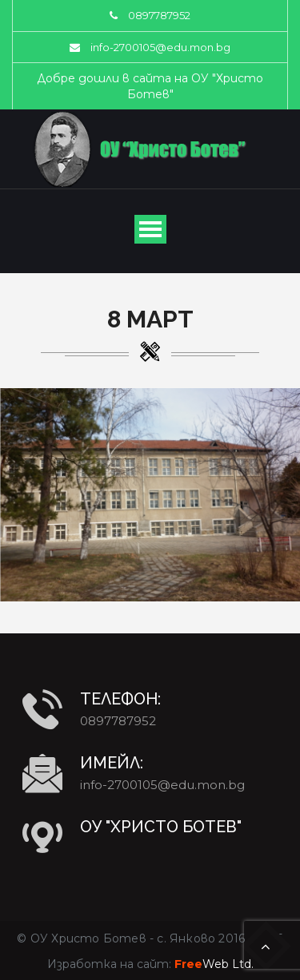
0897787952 (159, 15)
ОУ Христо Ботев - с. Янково (123, 938)
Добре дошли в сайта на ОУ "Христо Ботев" (150, 86)
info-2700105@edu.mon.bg (160, 47)
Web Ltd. (214, 964)
